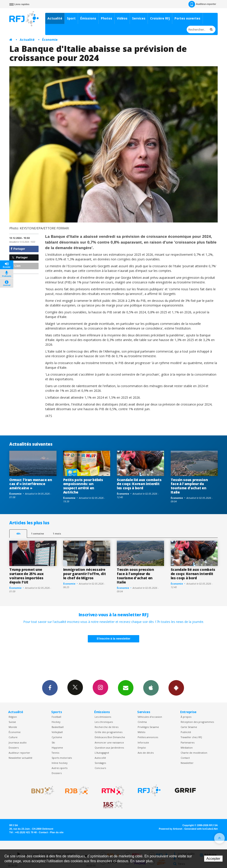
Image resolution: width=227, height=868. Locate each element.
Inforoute (143, 742)
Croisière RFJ (160, 18)
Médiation (187, 748)
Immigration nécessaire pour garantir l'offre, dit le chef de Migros (85, 574)
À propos (186, 717)
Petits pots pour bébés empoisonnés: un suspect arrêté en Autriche (83, 486)
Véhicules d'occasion (150, 717)
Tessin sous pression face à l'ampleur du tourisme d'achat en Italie (189, 486)
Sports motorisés (62, 758)
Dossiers (14, 748)
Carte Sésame (189, 727)
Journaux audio (18, 742)
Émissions (88, 18)
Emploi (142, 748)
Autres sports (60, 768)
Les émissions (103, 717)
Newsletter (187, 763)
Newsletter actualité (21, 758)
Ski (53, 742)
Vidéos (122, 18)
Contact (185, 758)
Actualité (55, 18)
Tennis (55, 753)
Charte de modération (194, 753)
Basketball (58, 727)
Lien (16, 266)
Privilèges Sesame (148, 727)
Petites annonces (148, 737)
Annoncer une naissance (109, 742)
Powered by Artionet (171, 829)
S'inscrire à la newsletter (113, 639)
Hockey (56, 722)
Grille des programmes (109, 732)
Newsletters (126, 688)
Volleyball (57, 732)
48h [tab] (18, 533)
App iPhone (151, 688)
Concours (100, 768)
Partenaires (188, 742)
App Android (176, 688)
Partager (18, 249)
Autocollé (100, 758)
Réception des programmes (197, 722)
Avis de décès (146, 753)
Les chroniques (104, 722)
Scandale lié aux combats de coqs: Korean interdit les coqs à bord (139, 484)
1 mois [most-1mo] (57, 533)
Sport (71, 18)
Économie (50, 40)
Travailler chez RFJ (191, 737)
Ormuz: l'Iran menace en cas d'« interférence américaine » (31, 484)
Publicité (186, 732)
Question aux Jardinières (109, 748)
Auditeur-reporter (202, 4)
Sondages (100, 763)
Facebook (50, 688)
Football (56, 717)
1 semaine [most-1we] (37, 533)
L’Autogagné (102, 753)
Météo (142, 732)
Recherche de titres (107, 727)
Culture (13, 737)
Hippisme (57, 748)
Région (13, 717)
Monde (13, 727)
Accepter (213, 859)
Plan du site (57, 832)
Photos (107, 18)
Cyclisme (57, 737)
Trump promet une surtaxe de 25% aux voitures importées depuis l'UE (26, 576)
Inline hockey (60, 763)
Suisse (12, 722)
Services (139, 18)
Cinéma (142, 722)
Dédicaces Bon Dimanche (110, 737)
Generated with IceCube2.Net (201, 829)
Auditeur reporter (19, 753)
